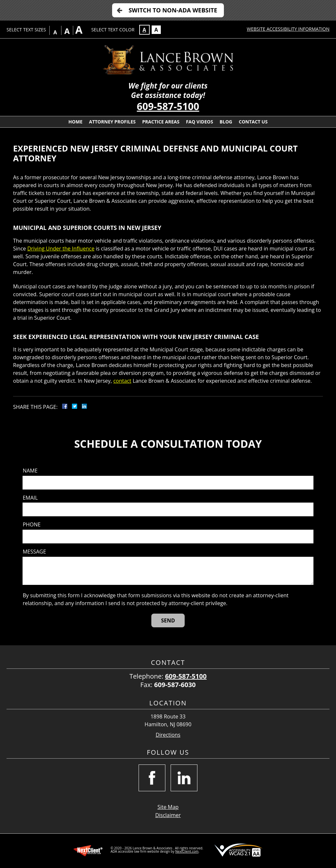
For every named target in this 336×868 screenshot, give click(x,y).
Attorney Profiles (112, 122)
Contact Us (253, 122)
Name (30, 471)
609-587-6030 (175, 685)
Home (75, 122)
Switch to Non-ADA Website (173, 10)
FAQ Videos (200, 122)
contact (122, 381)
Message (34, 552)
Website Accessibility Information (288, 29)
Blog (226, 122)
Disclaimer (168, 815)
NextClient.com (187, 851)
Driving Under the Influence (61, 249)
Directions (168, 735)
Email (30, 498)
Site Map (168, 807)
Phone (32, 525)
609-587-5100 (168, 106)
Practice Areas (161, 122)
